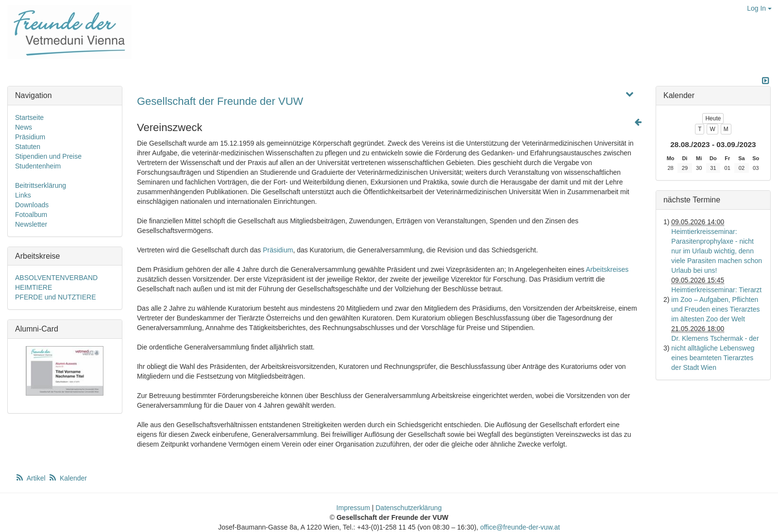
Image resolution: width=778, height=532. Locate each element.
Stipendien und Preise (48, 156)
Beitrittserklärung (41, 185)
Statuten (28, 147)
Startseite (29, 117)
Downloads (32, 205)
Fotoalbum (31, 215)
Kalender (68, 478)
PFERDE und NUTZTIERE (55, 297)
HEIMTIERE (34, 287)
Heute (713, 118)
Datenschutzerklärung (408, 508)
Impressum (353, 508)
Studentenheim (38, 166)
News (24, 127)
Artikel (31, 478)
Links (23, 195)
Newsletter (31, 224)
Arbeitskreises (607, 269)
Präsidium (278, 250)
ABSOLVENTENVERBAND (56, 278)
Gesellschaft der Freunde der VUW (220, 101)
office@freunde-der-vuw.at (520, 527)
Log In (759, 8)
